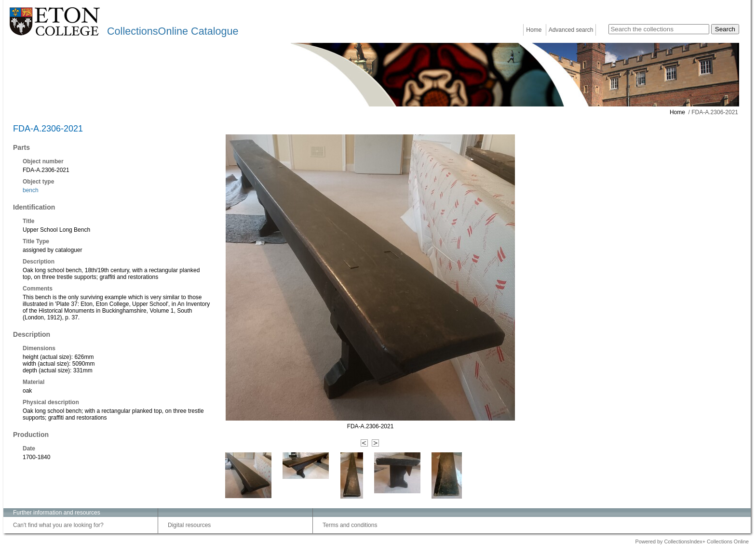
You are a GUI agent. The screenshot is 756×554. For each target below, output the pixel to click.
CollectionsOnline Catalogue (173, 31)
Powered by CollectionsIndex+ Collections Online (692, 541)
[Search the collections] (659, 29)
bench (31, 190)
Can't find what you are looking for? (58, 525)
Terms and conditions (350, 525)
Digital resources (189, 525)
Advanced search (571, 30)
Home (534, 30)
